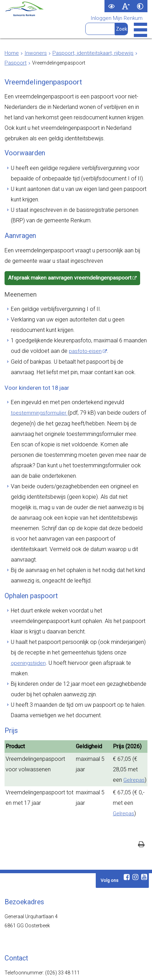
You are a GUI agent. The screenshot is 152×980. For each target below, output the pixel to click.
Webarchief (24, 968)
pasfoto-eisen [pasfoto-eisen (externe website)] (67, 327)
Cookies (112, 968)
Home (11, 53)
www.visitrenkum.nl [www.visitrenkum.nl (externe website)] (49, 941)
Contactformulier (27, 883)
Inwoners (34, 53)
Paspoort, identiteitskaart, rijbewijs (87, 53)
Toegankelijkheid (59, 968)
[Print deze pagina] (141, 731)
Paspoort (15, 63)
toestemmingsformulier (38, 383)
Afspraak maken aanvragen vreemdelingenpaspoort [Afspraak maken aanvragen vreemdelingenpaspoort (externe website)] (66, 260)
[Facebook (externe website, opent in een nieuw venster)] (126, 763)
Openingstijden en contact (33, 867)
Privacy (90, 968)
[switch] (112, 6)
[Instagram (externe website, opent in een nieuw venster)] (135, 763)
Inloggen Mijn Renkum (118, 18)
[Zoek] (122, 29)
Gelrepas (122, 671)
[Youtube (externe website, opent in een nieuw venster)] (144, 763)
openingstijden (117, 566)
